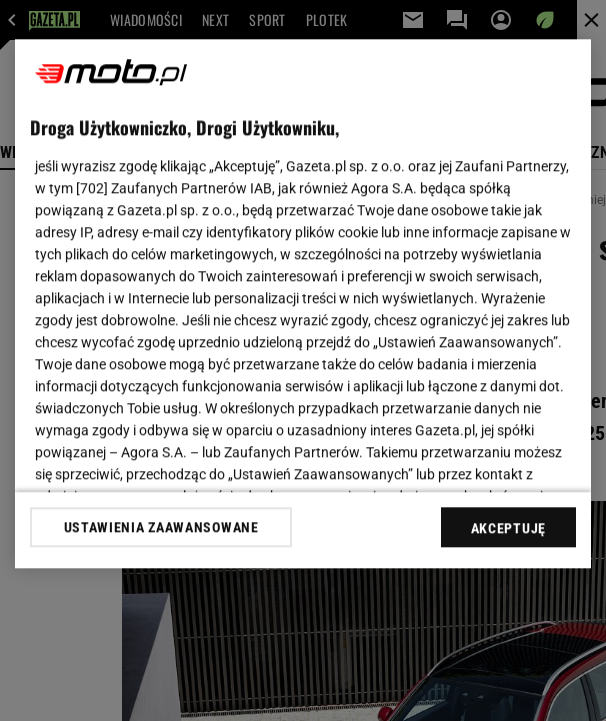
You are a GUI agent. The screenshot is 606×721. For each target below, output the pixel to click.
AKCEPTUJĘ (508, 528)
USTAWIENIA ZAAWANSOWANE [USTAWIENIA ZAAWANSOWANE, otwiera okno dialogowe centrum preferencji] (161, 527)
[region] (303, 303)
